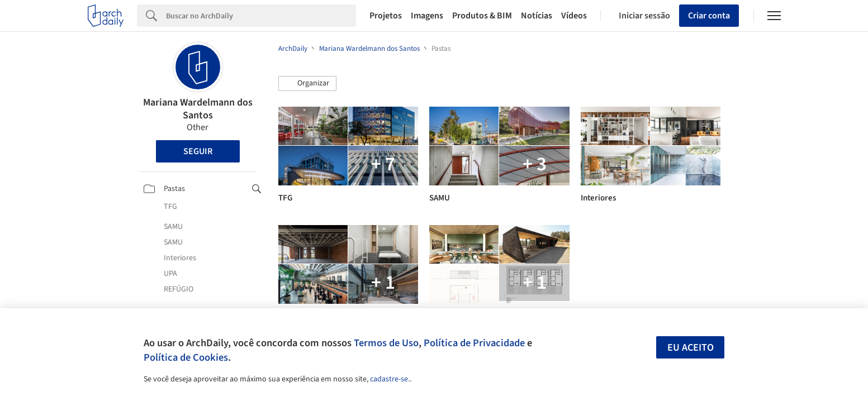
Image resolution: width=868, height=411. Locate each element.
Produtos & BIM (482, 16)
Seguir (198, 151)
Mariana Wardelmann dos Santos (198, 109)
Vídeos (574, 16)
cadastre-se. (390, 379)
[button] (307, 84)
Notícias (537, 16)
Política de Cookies (186, 357)
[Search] (261, 16)
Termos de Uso (386, 343)
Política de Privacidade (474, 343)
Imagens (427, 16)
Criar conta (709, 16)
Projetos (386, 16)
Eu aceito (691, 348)
